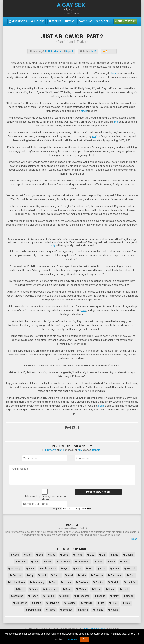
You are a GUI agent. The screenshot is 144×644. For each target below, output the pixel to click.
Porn (77, 569)
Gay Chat (85, 21)
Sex (39, 555)
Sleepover (20, 603)
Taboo (50, 610)
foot (84, 310)
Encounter (115, 575)
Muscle (21, 562)
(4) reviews (50, 450)
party (52, 245)
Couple (128, 555)
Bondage (66, 610)
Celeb (33, 589)
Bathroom (63, 562)
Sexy (48, 562)
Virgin (96, 589)
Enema (83, 610)
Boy (91, 555)
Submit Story (125, 21)
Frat (101, 603)
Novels (113, 610)
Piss (111, 562)
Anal (69, 575)
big (116, 122)
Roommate (50, 589)
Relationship (48, 569)
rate (62, 450)
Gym (65, 569)
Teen (98, 562)
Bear (101, 569)
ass (94, 136)
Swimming (37, 582)
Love (64, 555)
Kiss (52, 555)
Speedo (100, 596)
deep (101, 406)
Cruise (129, 596)
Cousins (70, 603)
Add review (56, 51)
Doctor (98, 582)
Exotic (36, 603)
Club (131, 575)
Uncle (110, 589)
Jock (42, 575)
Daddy (33, 596)
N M (94, 51)
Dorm (67, 589)
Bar (102, 555)
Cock (15, 555)
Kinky (114, 596)
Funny (115, 569)
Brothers (82, 582)
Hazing (98, 610)
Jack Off (130, 582)
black (84, 111)
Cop (30, 575)
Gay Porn (103, 21)
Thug (127, 603)
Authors (38, 21)
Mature (82, 589)
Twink (124, 589)
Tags (70, 21)
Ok (84, 639)
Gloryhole (52, 603)
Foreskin (97, 575)
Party (30, 569)
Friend (78, 555)
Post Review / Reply (98, 492)
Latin (82, 575)
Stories (55, 21)
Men (27, 555)
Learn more (72, 639)
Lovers (66, 582)
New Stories (18, 21)
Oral (53, 582)
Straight (114, 582)
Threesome (82, 596)
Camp (56, 575)
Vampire (87, 603)
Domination (33, 610)
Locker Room (16, 582)
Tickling (48, 596)
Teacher (16, 575)
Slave (20, 589)
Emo (114, 555)
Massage (15, 569)
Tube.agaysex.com (94, 629)
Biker (113, 603)
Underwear (82, 562)
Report (69, 51)
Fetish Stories (71, 13)
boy (114, 74)
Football (130, 569)
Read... (135, 539)
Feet (35, 562)
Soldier (64, 596)
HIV (89, 569)
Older (124, 562)
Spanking (17, 596)
